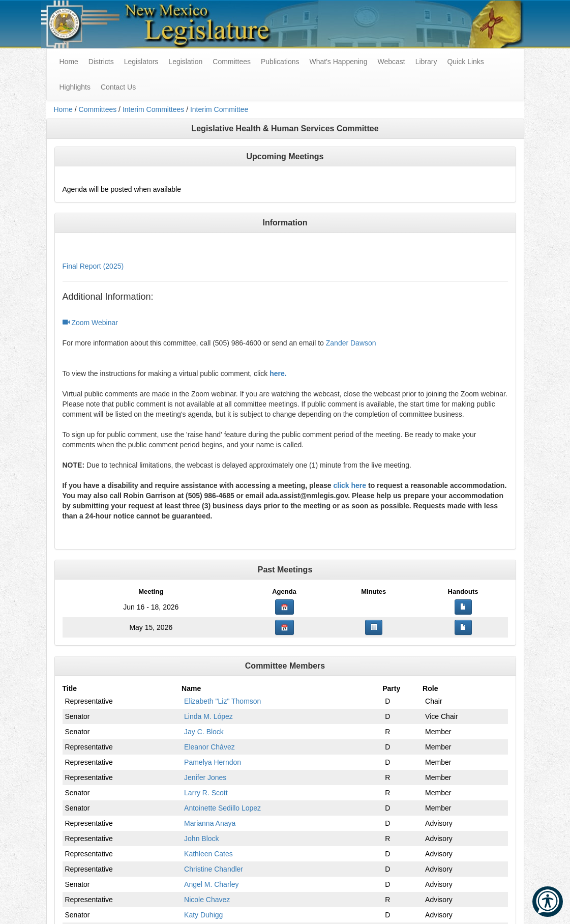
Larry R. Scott (206, 793)
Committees (232, 62)
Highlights (75, 87)
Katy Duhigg (203, 915)
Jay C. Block (204, 732)
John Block (201, 839)
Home (63, 109)
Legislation (185, 62)
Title (70, 688)
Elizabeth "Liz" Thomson (222, 701)
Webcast (391, 62)
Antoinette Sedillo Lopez (222, 808)
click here (350, 485)
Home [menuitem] (69, 62)
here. (278, 373)
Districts (101, 62)
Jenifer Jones (205, 777)
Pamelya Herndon (213, 762)
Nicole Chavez (207, 900)
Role (430, 688)
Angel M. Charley (211, 884)
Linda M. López (208, 716)
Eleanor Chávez (209, 747)
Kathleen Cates (208, 854)
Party (391, 688)
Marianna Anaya (210, 823)
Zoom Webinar (90, 323)
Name (191, 688)
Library (426, 62)
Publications (280, 62)
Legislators (141, 62)
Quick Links (465, 62)
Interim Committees (153, 109)
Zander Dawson (351, 343)
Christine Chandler (214, 869)
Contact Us (118, 87)
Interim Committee (219, 109)
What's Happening (338, 62)
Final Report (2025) (93, 266)
